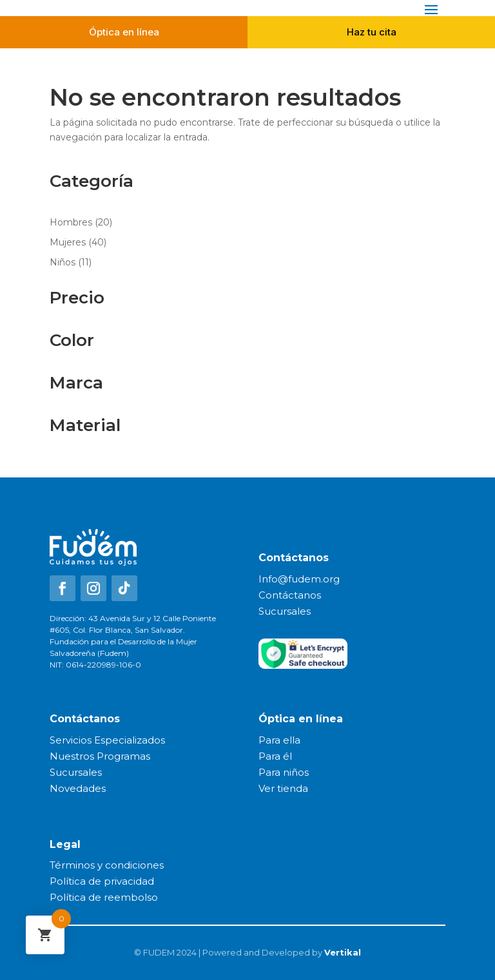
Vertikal (343, 952)
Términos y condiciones (107, 865)
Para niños (284, 772)
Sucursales (285, 611)
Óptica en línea (124, 32)
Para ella (279, 740)
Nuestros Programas (100, 756)
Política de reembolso (104, 897)
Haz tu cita (372, 32)
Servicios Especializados (107, 740)
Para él (275, 756)
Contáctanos (290, 595)
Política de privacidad (102, 881)
